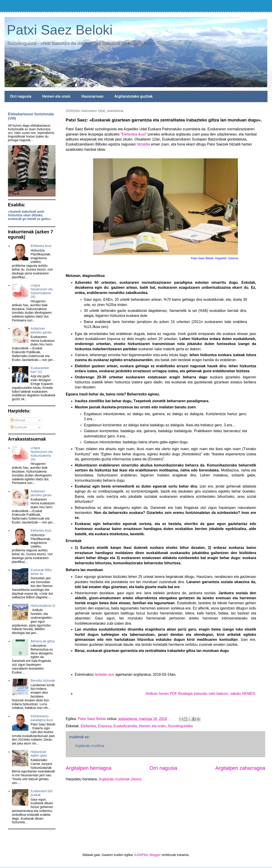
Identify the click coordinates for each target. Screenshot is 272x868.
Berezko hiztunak (43, 681)
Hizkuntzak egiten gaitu (39, 754)
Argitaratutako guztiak (134, 96)
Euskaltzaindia (125, 726)
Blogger (155, 855)
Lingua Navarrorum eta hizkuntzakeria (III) (42, 291)
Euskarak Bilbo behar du (41, 572)
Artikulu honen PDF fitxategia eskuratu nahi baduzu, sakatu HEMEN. (201, 694)
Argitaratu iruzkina (89, 746)
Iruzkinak (19, 427)
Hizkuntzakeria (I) (43, 606)
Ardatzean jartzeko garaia (41, 330)
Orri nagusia (21, 96)
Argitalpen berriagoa (89, 768)
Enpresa (105, 726)
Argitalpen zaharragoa (240, 768)
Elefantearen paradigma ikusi (42, 718)
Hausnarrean (92, 96)
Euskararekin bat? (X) (40, 370)
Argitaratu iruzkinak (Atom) (120, 779)
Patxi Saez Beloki (60, 30)
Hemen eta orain (56, 96)
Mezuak (18, 420)
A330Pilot (141, 855)
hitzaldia (143, 144)
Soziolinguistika (180, 726)
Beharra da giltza (43, 641)
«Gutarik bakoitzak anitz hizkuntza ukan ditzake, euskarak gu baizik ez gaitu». (30, 215)
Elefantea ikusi (134, 134)
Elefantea (88, 726)
